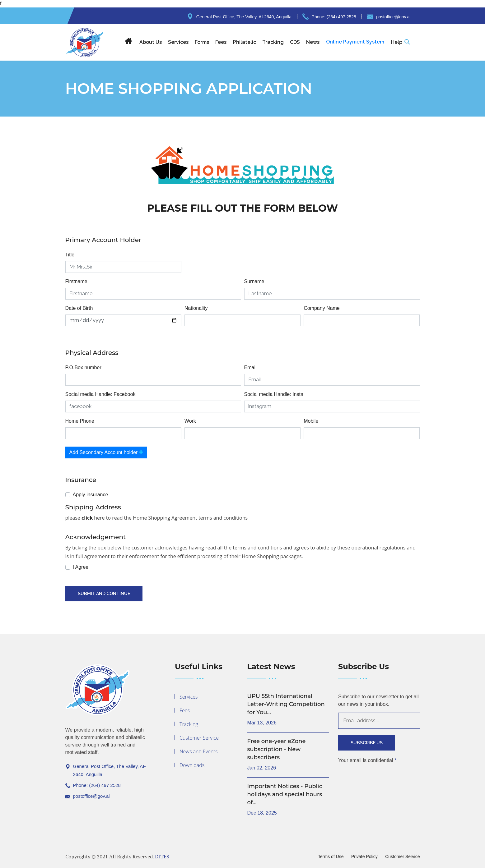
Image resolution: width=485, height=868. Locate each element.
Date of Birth (79, 308)
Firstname (76, 281)
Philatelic (245, 42)
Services (178, 42)
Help (397, 42)
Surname (254, 281)
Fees (221, 42)
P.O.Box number (83, 367)
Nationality (196, 308)
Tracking (273, 42)
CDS (295, 42)
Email (250, 367)
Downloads (192, 765)
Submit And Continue (104, 594)
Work (190, 421)
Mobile (311, 421)
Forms (202, 42)
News (313, 42)
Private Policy (364, 857)
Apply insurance (91, 495)
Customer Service (199, 738)
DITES (162, 857)
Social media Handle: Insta (274, 394)
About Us (151, 42)
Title (70, 255)
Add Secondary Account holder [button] (106, 452)
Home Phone (80, 421)
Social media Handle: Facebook (100, 394)
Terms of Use (331, 857)
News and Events (198, 751)
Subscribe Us (367, 743)
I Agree (81, 567)
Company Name (322, 308)
